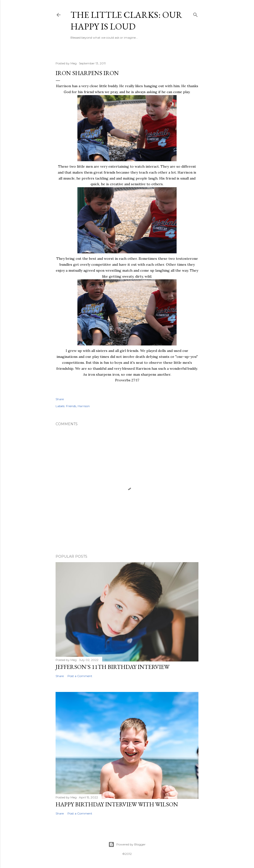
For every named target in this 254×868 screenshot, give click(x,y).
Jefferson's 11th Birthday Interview (112, 667)
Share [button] (60, 399)
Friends (71, 406)
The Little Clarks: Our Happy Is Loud (126, 21)
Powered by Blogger (127, 844)
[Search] (195, 14)
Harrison (84, 406)
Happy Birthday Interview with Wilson (117, 804)
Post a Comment (80, 676)
